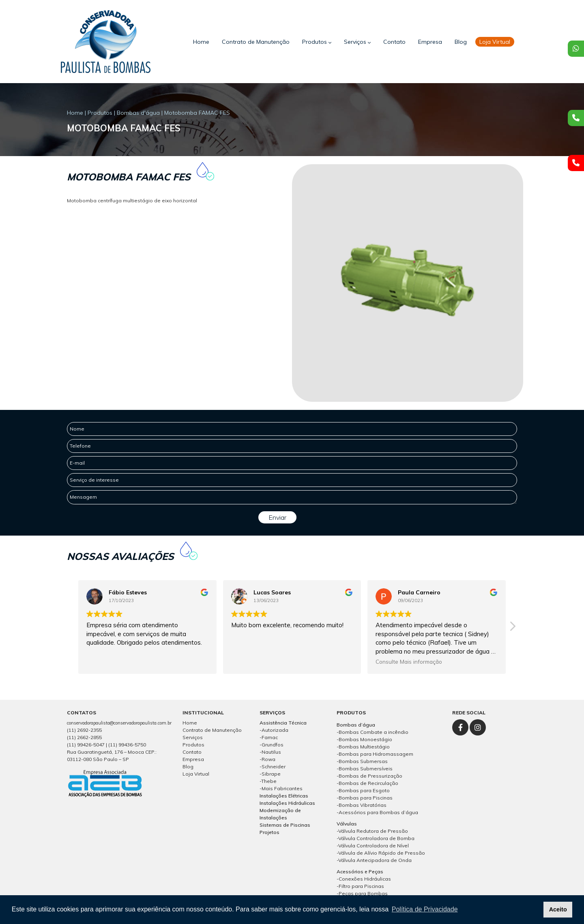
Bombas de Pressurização (370, 776)
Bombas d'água (138, 113)
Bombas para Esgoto (364, 790)
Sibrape (271, 774)
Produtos (317, 42)
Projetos (269, 832)
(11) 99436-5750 (127, 745)
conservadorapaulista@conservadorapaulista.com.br (119, 723)
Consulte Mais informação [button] (409, 661)
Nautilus (271, 752)
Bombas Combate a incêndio (374, 732)
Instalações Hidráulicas (287, 803)
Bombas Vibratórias (363, 805)
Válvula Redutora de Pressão (373, 831)
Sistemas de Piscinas (285, 825)
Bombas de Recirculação (368, 783)
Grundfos (273, 745)
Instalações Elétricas (284, 796)
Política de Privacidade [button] (425, 909)
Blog (461, 42)
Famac (270, 737)
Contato (394, 42)
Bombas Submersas (363, 761)
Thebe (269, 781)
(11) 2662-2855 (84, 737)
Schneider (274, 766)
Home (201, 42)
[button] (512, 628)
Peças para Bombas (363, 893)
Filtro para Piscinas (361, 886)
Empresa (430, 42)
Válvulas (347, 824)
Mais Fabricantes (282, 788)
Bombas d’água (356, 725)
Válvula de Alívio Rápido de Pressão (382, 853)
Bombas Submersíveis (366, 769)
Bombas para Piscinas (366, 798)
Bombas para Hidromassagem (376, 754)
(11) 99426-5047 (86, 745)
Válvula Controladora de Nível (374, 846)
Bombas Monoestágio (365, 739)
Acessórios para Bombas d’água (378, 812)
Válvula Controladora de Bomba (376, 838)
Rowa (268, 759)
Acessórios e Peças (360, 871)
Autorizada (275, 730)
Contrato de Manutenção (256, 42)
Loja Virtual (196, 774)
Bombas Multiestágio (364, 747)
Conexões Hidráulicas (365, 879)
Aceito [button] (558, 909)
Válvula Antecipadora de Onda (375, 860)
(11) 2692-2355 (84, 730)
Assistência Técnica (283, 723)
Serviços (357, 42)
